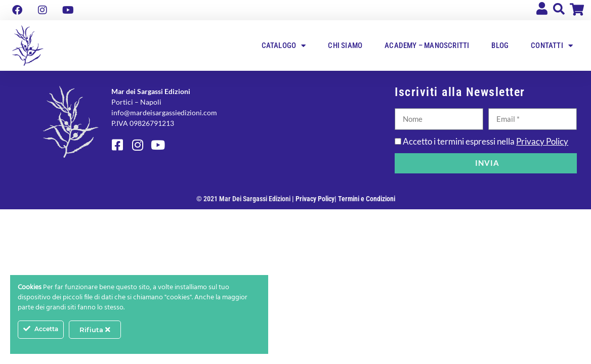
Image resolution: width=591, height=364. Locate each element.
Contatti (552, 46)
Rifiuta (95, 330)
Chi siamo (345, 45)
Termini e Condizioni (367, 199)
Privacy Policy (542, 141)
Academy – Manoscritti (427, 45)
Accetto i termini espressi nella (486, 141)
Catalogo (284, 46)
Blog (500, 45)
